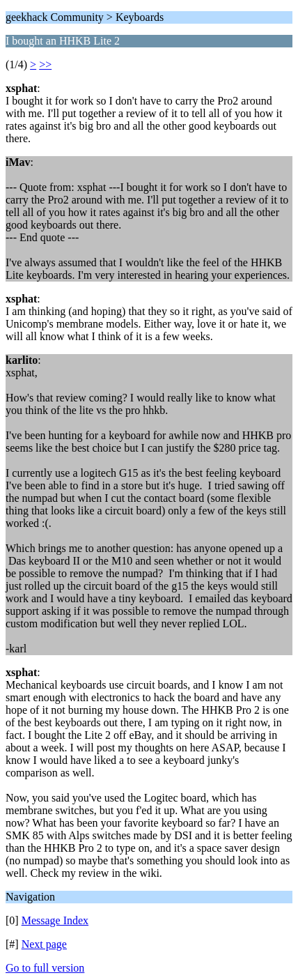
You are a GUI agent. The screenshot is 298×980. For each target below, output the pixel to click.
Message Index (55, 920)
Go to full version (45, 968)
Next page (44, 944)
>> (45, 64)
